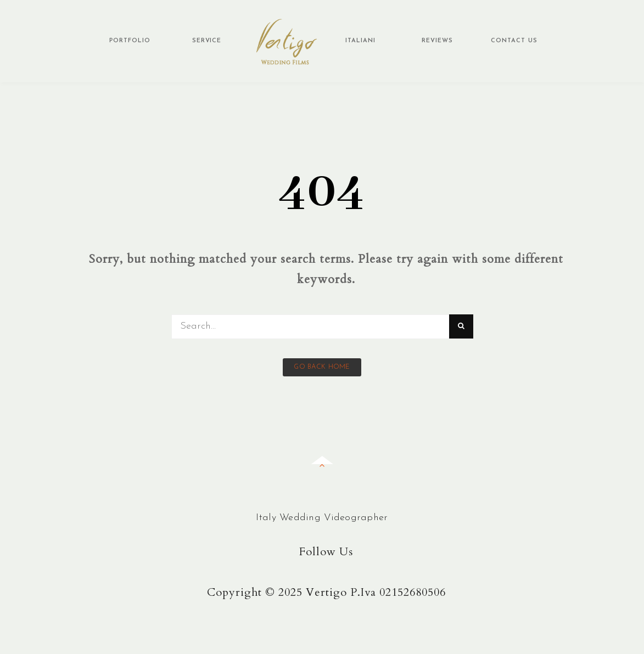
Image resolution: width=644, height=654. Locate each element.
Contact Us (514, 41)
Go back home (322, 367)
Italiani (360, 41)
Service (207, 41)
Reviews (437, 41)
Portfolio (130, 41)
